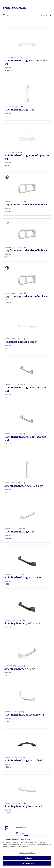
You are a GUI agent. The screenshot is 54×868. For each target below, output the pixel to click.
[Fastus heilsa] (7, 833)
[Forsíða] (27, 864)
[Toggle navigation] (48, 864)
